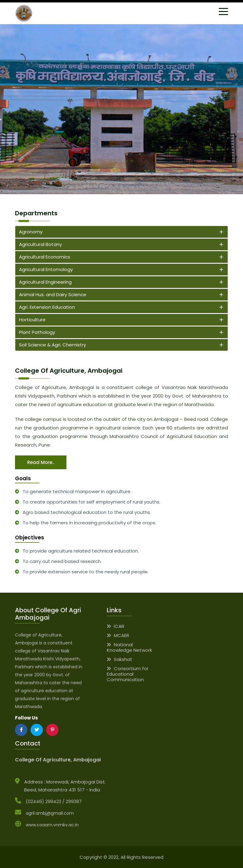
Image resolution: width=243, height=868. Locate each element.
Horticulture (32, 320)
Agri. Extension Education (47, 307)
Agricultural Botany (40, 244)
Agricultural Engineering (45, 282)
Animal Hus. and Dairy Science (53, 294)
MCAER (118, 635)
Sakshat (120, 659)
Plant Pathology (37, 332)
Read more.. (41, 462)
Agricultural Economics (45, 257)
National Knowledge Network (129, 647)
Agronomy (31, 232)
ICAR (116, 626)
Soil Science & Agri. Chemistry (52, 345)
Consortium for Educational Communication (128, 674)
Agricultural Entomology (46, 269)
